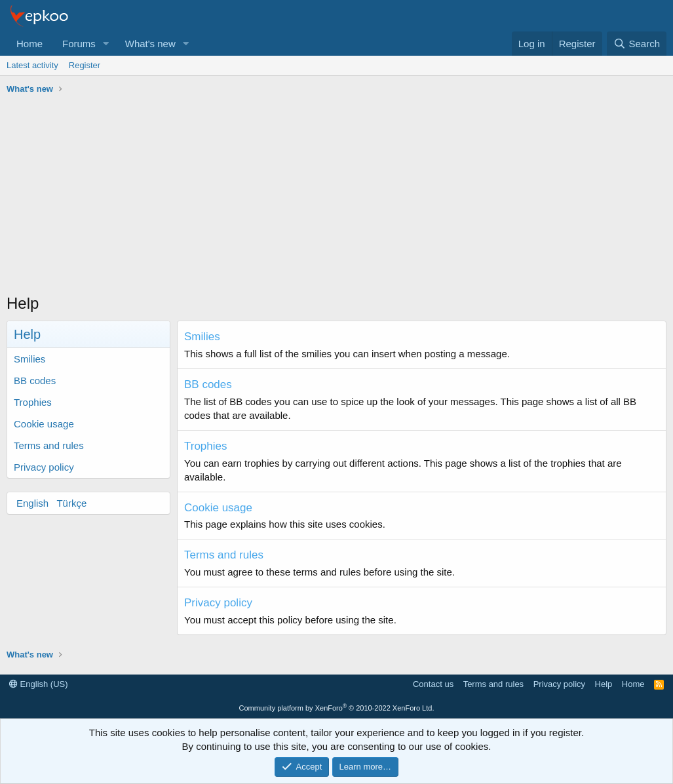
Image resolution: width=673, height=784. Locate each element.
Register (85, 65)
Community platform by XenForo (337, 708)
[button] (106, 44)
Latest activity (32, 65)
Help (604, 684)
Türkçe (71, 503)
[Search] (637, 44)
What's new (150, 44)
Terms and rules (49, 445)
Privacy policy (44, 467)
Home (29, 44)
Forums (79, 44)
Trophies (33, 402)
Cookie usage (44, 424)
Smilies (29, 359)
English (32, 503)
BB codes (35, 381)
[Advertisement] (336, 197)
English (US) (39, 684)
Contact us (433, 684)
